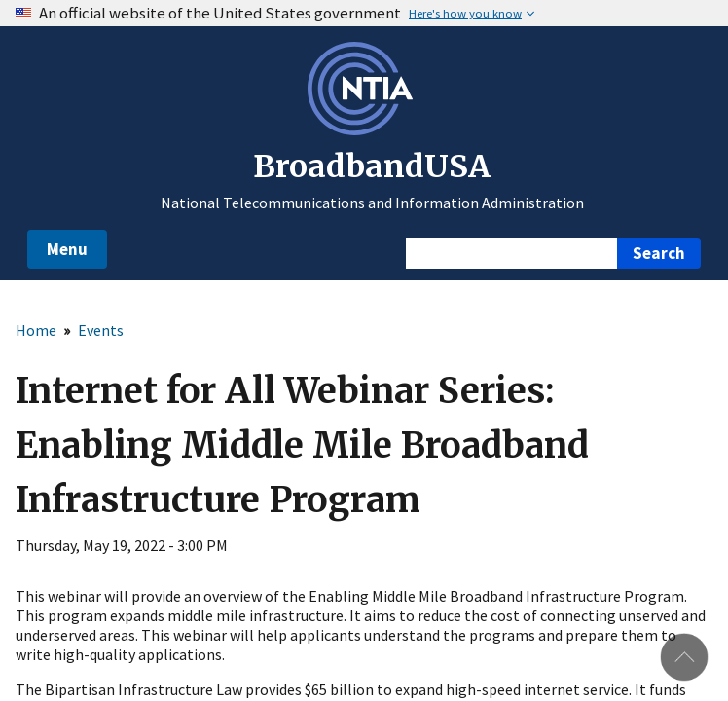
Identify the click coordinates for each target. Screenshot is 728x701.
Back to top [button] (684, 657)
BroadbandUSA (372, 166)
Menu (67, 249)
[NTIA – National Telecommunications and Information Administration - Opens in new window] (364, 129)
